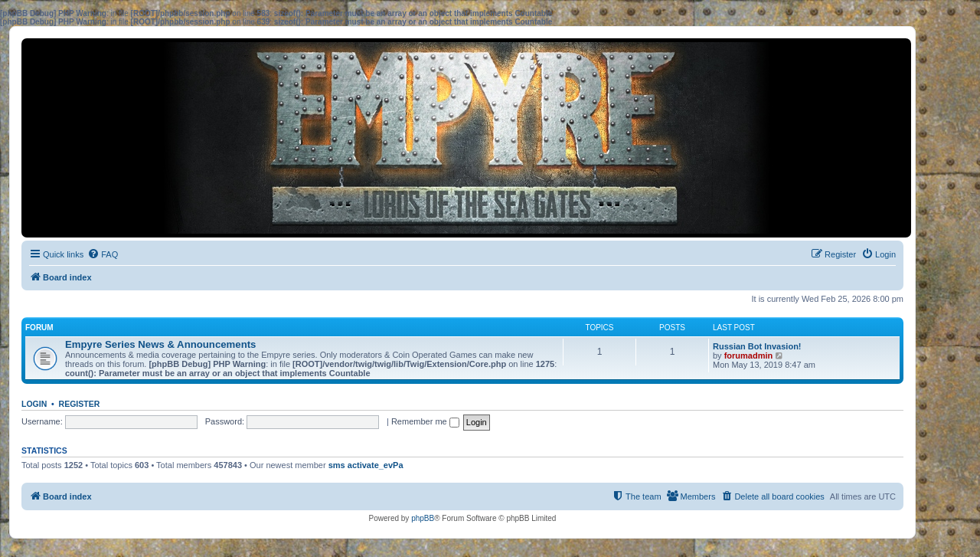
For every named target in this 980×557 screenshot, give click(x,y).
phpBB (423, 518)
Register (80, 404)
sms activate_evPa (366, 465)
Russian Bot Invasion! (757, 346)
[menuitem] (103, 254)
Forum (39, 328)
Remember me (425, 421)
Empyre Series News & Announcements (160, 344)
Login (34, 404)
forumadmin (749, 355)
